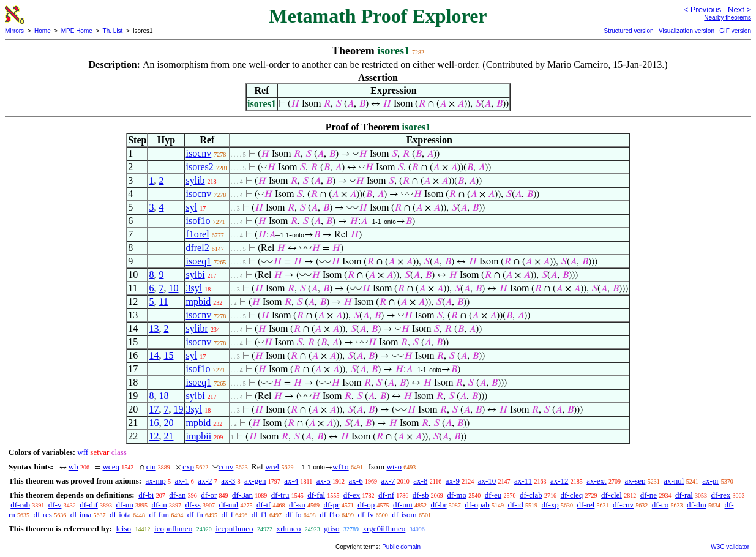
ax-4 (291, 481)
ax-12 (560, 481)
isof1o (198, 221)
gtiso (331, 529)
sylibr (196, 328)
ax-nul (674, 481)
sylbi (195, 275)
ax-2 (205, 481)
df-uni (403, 505)
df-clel (612, 495)
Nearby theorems (728, 17)
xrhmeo (289, 529)
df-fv (365, 514)
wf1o (341, 467)
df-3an (242, 495)
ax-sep (635, 481)
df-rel (586, 505)
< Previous (702, 9)
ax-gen (255, 481)
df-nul (229, 505)
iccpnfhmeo (234, 529)
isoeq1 (198, 261)
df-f (227, 514)
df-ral (684, 495)
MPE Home (77, 31)
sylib (195, 180)
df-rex (721, 495)
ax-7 (388, 481)
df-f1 (260, 514)
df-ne (649, 495)
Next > (739, 9)
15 (168, 355)
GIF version (735, 31)
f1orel (197, 234)
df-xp (550, 505)
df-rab (20, 505)
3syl (194, 288)
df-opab (477, 505)
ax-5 (324, 481)
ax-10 (487, 481)
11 (163, 301)
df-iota (120, 514)
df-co (660, 505)
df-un (125, 505)
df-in (159, 505)
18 (163, 396)
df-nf (386, 495)
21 (168, 436)
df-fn (195, 514)
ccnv (226, 467)
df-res (43, 514)
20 (168, 423)
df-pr (331, 505)
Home (43, 31)
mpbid (198, 301)
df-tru (280, 495)
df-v (55, 505)
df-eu (493, 495)
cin (151, 467)
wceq (110, 467)
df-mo (457, 495)
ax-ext (596, 481)
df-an (177, 495)
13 (154, 328)
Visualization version (687, 31)
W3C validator (730, 547)
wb (73, 467)
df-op (366, 505)
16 (154, 423)
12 (154, 436)
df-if (264, 505)
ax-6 (356, 481)
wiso (394, 467)
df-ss (193, 505)
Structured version (628, 31)
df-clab (531, 495)
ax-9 (453, 481)
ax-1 (182, 481)
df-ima (81, 514)
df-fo (293, 514)
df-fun (159, 514)
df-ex (352, 495)
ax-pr (710, 481)
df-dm (697, 505)
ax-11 (523, 481)
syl (191, 207)
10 (173, 288)
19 (178, 409)
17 (154, 409)
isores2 (199, 167)
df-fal (316, 495)
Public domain (401, 547)
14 (154, 355)
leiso (123, 529)
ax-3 (228, 481)
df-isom (404, 514)
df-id (516, 505)
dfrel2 (197, 248)
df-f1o (330, 514)
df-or (209, 495)
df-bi (146, 495)
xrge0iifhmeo (384, 529)
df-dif (89, 505)
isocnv (198, 153)
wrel (272, 467)
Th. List (113, 31)
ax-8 (420, 481)
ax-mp (156, 481)
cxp (188, 467)
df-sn (297, 505)
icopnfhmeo (173, 529)
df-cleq (571, 495)
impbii (198, 436)
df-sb (421, 495)
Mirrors (14, 31)
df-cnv (623, 505)
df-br (439, 505)
